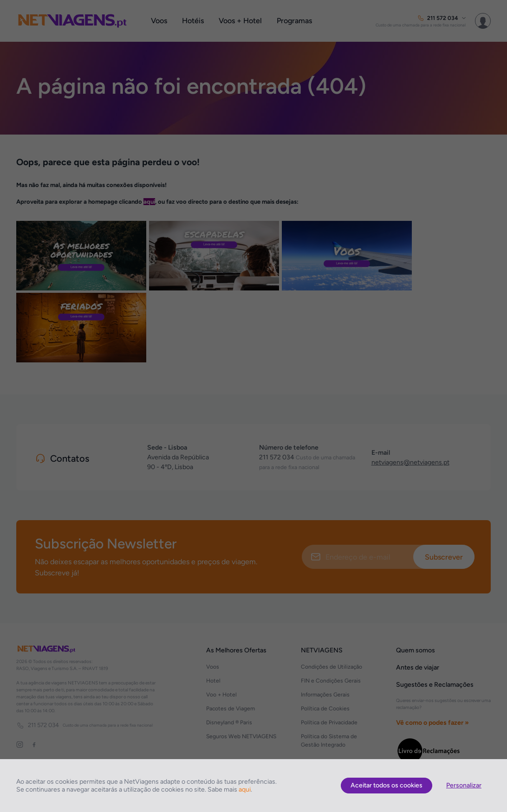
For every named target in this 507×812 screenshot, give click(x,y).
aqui (245, 789)
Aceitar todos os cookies (387, 785)
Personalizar (464, 785)
